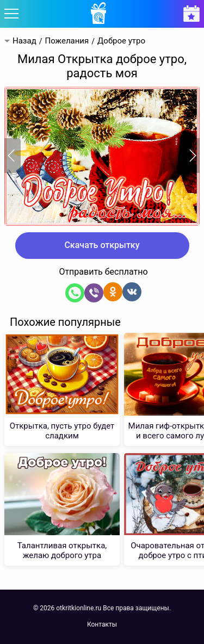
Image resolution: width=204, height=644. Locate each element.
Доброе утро (121, 41)
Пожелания (67, 41)
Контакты (102, 624)
